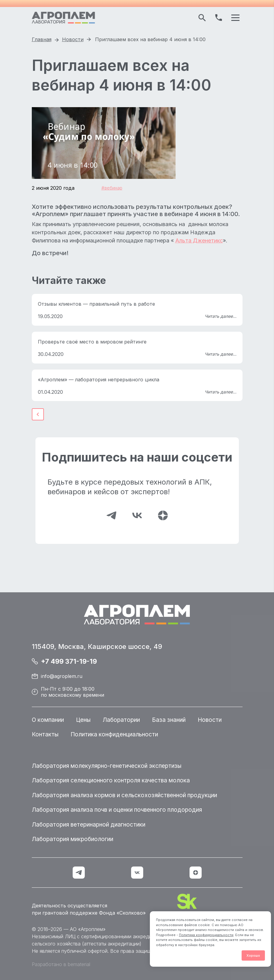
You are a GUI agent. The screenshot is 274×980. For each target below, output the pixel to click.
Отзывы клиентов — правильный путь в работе (96, 304)
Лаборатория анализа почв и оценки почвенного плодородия (117, 810)
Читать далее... (221, 316)
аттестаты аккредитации (112, 944)
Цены (83, 720)
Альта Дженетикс (199, 240)
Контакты (45, 734)
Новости (210, 720)
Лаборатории (121, 720)
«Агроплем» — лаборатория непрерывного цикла (99, 380)
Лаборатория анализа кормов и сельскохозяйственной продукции (124, 795)
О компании (48, 720)
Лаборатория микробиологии (73, 839)
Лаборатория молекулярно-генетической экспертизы (107, 766)
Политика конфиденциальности (206, 935)
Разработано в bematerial (61, 964)
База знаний (169, 720)
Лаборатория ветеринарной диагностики (89, 825)
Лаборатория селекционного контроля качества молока (111, 780)
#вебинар (112, 188)
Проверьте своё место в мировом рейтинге (92, 342)
